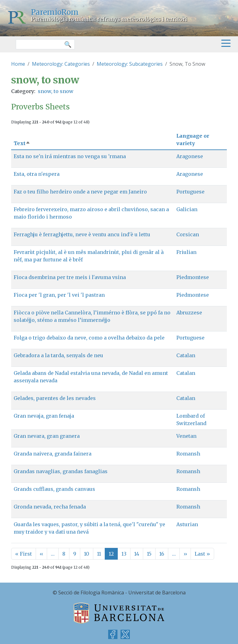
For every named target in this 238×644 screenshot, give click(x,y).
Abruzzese (189, 313)
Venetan (186, 436)
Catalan (186, 355)
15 (149, 554)
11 (99, 554)
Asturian (187, 524)
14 (137, 554)
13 (124, 554)
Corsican (188, 234)
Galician (187, 209)
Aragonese (190, 156)
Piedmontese (193, 277)
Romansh (188, 454)
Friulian (186, 252)
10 (87, 554)
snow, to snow (56, 91)
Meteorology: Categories (61, 64)
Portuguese (190, 192)
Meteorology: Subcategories (130, 64)
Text (22, 143)
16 (162, 554)
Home (18, 64)
